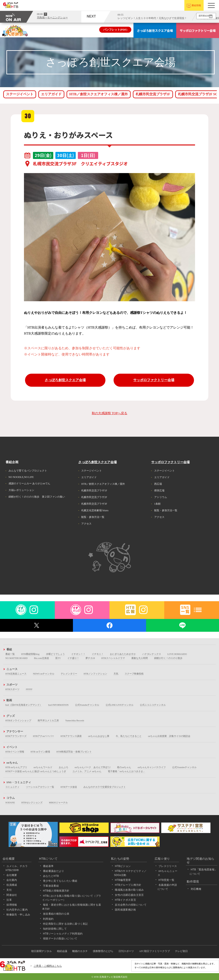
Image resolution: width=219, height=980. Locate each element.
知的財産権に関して (55, 929)
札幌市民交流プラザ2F (94, 497)
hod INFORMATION (58, 705)
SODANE (10, 802)
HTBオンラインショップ (18, 720)
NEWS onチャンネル (44, 674)
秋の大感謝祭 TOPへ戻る (110, 413)
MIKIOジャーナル (58, 802)
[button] (211, 5)
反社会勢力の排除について (131, 905)
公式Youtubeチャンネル (87, 705)
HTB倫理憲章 (123, 880)
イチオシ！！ (78, 654)
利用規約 (48, 919)
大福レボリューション (21, 490)
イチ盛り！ (73, 658)
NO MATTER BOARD (16, 658)
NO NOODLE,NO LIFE (21, 477)
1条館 (157, 504)
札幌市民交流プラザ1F (153, 94)
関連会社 (12, 895)
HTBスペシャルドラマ (113, 658)
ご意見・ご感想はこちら (48, 966)
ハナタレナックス (152, 654)
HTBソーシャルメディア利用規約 (63, 934)
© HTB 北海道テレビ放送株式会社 (109, 977)
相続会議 (62, 951)
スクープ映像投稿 (134, 674)
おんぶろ (64, 767)
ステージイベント (20, 94)
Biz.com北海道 (41, 658)
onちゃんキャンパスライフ (152, 767)
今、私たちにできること (129, 736)
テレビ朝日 (181, 951)
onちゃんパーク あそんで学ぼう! (93, 767)
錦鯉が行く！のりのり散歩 (168, 658)
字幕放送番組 (51, 886)
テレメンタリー (69, 674)
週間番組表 (200, 16)
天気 (116, 674)
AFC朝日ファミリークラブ (154, 951)
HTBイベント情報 (15, 752)
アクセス (86, 524)
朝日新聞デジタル (41, 951)
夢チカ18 (90, 658)
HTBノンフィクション (95, 674)
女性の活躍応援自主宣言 (129, 895)
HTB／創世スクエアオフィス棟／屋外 (99, 94)
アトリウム (161, 497)
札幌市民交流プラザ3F (94, 504)
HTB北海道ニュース (16, 674)
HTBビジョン (123, 866)
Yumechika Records (75, 720)
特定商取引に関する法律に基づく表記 (65, 924)
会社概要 (12, 875)
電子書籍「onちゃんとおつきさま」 (127, 771)
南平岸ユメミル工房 (48, 720)
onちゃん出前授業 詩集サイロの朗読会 (169, 736)
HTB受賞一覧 (166, 880)
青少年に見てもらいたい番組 (60, 881)
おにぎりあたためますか (123, 654)
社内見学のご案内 (17, 910)
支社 (9, 890)
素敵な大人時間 (140, 658)
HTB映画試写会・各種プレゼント (74, 752)
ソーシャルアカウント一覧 (40, 787)
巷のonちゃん (124, 767)
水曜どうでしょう (55, 654)
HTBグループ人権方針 (128, 885)
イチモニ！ (98, 654)
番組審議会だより (54, 871)
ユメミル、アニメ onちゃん (87, 771)
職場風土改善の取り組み (129, 890)
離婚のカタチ (80, 951)
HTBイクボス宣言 (125, 900)
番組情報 (196, 5)
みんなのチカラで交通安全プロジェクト (105, 787)
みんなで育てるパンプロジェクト (28, 471)
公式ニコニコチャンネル (153, 705)
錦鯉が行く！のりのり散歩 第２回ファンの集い (37, 497)
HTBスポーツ (12, 689)
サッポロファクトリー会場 (198, 30)
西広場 (158, 484)
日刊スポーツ (126, 951)
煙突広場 (159, 491)
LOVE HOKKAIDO (177, 654)
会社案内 (12, 880)
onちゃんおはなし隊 (99, 736)
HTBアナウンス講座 (71, 736)
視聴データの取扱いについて (60, 939)
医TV (58, 658)
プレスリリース (168, 866)
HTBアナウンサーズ (16, 736)
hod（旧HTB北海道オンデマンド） (24, 705)
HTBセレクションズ (32, 802)
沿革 (9, 900)
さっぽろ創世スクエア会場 (155, 30)
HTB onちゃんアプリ (16, 767)
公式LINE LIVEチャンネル (120, 705)
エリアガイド (51, 94)
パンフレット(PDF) (115, 30)
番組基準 (48, 866)
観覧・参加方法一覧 (93, 517)
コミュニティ (12, 787)
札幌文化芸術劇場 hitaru (95, 510)
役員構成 (12, 885)
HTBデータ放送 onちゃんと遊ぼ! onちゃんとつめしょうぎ (36, 771)
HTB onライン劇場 (40, 752)
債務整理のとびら (103, 951)
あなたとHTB (51, 876)
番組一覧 (10, 654)
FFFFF (29, 689)
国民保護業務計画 (125, 910)
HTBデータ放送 (69, 787)
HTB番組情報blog (30, 654)
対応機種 (196, 889)
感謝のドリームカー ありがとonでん (29, 483)
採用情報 (12, 905)
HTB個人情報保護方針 (56, 891)
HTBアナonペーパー (44, 736)
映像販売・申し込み (18, 915)
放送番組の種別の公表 (56, 914)
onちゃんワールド (43, 767)
